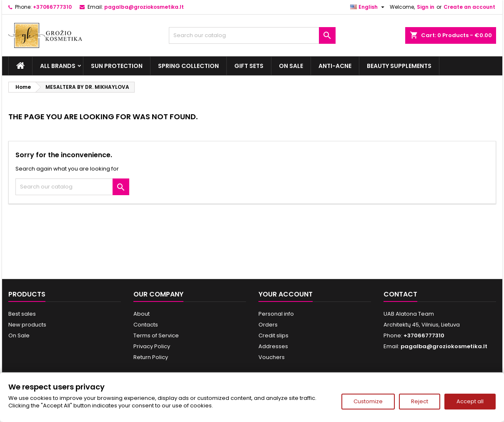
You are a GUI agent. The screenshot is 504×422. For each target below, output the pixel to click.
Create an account (469, 7)
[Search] (252, 35)
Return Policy (151, 357)
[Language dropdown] (368, 7)
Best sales (22, 314)
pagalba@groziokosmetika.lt (144, 7)
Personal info (276, 314)
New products (27, 325)
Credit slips (273, 335)
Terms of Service (156, 335)
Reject (420, 401)
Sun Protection (117, 66)
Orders (268, 325)
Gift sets (249, 66)
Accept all (470, 401)
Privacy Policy (152, 346)
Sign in (426, 7)
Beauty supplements (399, 66)
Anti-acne (335, 66)
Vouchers (272, 357)
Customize (368, 401)
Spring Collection (188, 66)
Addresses (273, 346)
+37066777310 (52, 7)
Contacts (146, 325)
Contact (400, 294)
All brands (58, 66)
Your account (286, 294)
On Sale (291, 66)
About (142, 314)
